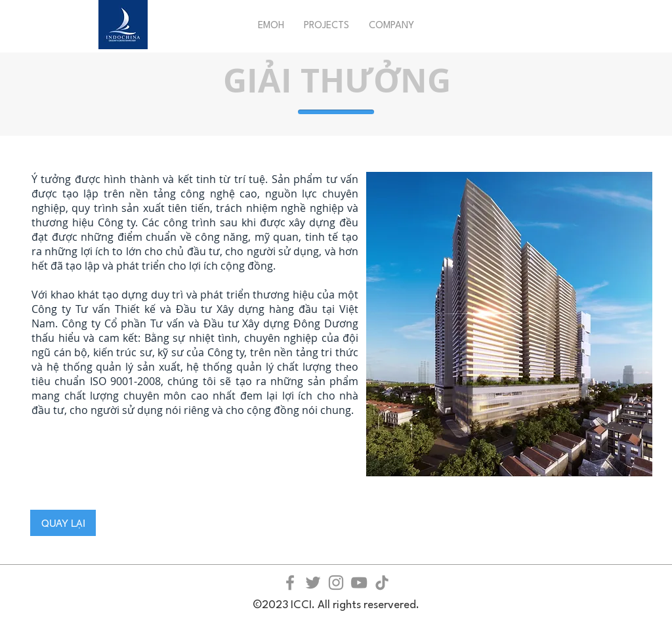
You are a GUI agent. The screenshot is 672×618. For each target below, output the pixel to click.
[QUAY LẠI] (63, 523)
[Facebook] (290, 583)
